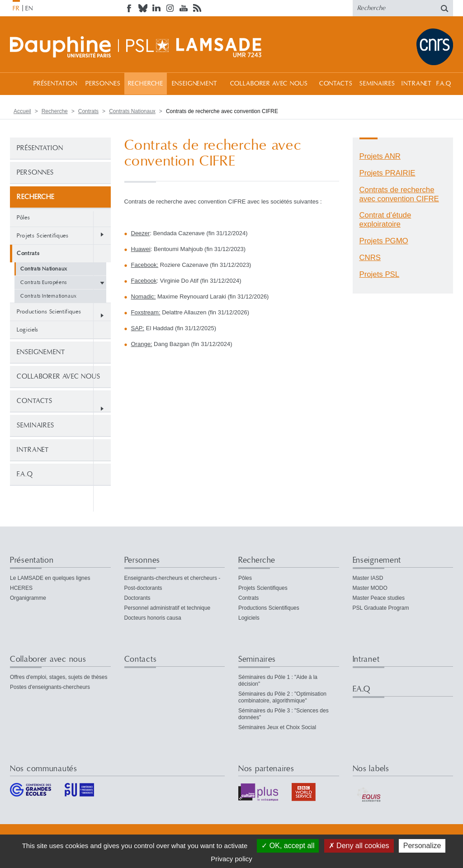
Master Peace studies (379, 598)
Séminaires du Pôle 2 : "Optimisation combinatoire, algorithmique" (282, 697)
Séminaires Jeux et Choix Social (277, 727)
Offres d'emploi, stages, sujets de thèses (59, 677)
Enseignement (195, 84)
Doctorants (137, 598)
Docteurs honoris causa (153, 618)
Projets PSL (380, 274)
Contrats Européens (44, 282)
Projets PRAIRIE (387, 173)
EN (29, 9)
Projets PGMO (384, 241)
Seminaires (377, 84)
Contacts (336, 84)
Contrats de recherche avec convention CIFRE (399, 194)
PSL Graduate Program (381, 608)
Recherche (146, 84)
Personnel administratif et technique (168, 608)
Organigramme (28, 598)
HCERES (21, 588)
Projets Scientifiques (43, 236)
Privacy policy (231, 859)
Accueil (19, 83)
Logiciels (28, 330)
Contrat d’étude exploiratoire (385, 220)
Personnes (103, 84)
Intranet (417, 84)
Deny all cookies (359, 846)
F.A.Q (444, 84)
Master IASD (368, 578)
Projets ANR (380, 156)
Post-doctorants (143, 588)
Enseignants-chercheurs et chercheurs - (172, 578)
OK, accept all (288, 846)
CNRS (370, 258)
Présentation (55, 84)
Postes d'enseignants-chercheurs (50, 687)
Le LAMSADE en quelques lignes (50, 578)
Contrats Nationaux (132, 111)
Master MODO (370, 588)
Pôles (23, 218)
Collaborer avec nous (269, 84)
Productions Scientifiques (49, 312)
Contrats (88, 111)
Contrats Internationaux (49, 296)
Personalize (422, 846)
